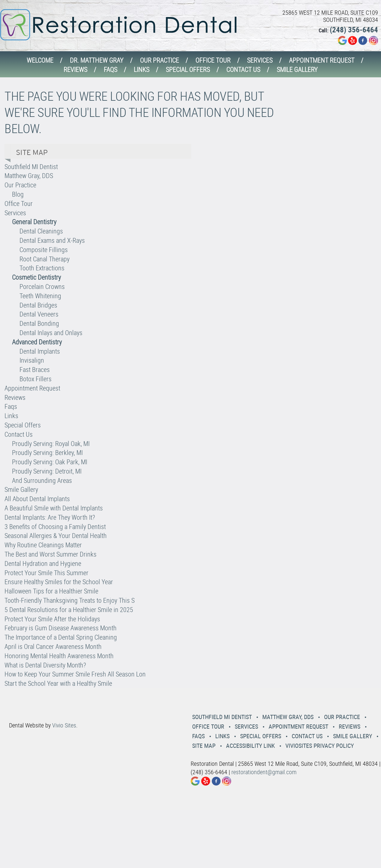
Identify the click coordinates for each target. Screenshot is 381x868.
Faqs (110, 69)
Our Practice (159, 60)
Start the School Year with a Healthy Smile (58, 683)
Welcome (40, 60)
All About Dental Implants (37, 499)
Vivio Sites (64, 725)
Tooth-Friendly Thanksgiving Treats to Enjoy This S (70, 600)
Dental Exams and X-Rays (52, 240)
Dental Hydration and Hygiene (43, 563)
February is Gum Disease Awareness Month (61, 628)
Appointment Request (322, 60)
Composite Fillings (44, 250)
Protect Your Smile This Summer (46, 573)
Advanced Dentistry (37, 342)
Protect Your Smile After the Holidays (52, 619)
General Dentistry (34, 222)
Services (260, 60)
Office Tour (213, 60)
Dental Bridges (38, 305)
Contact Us (243, 69)
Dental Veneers (39, 314)
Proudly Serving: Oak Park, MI (50, 462)
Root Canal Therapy (45, 259)
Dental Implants (40, 351)
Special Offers (188, 69)
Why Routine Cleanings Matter (43, 545)
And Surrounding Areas (42, 480)
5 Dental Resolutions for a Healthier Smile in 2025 (69, 609)
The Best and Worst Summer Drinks (51, 554)
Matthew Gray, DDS (29, 175)
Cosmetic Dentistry (36, 277)
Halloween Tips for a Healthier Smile (51, 591)
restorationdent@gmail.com (264, 772)
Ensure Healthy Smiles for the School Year (59, 582)
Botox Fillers (36, 379)
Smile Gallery (297, 69)
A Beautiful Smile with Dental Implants (54, 508)
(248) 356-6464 (354, 30)
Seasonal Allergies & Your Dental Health (56, 535)
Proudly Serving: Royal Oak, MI (51, 443)
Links (141, 69)
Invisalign (32, 360)
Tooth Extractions (42, 268)
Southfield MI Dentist (31, 166)
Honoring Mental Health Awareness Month (59, 656)
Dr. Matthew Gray (97, 60)
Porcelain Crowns (42, 286)
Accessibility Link (250, 746)
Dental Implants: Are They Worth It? (50, 517)
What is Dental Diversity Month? (45, 665)
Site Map (204, 746)
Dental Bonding (39, 323)
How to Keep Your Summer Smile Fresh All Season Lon (75, 674)
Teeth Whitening (40, 296)
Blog (18, 194)
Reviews (75, 69)
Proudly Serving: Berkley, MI (47, 452)
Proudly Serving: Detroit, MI (47, 471)
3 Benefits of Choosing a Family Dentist (55, 526)
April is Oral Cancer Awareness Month (53, 646)
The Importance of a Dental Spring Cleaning (61, 637)
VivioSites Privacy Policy (320, 746)
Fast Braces (35, 369)
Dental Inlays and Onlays (51, 333)
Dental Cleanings (41, 231)
